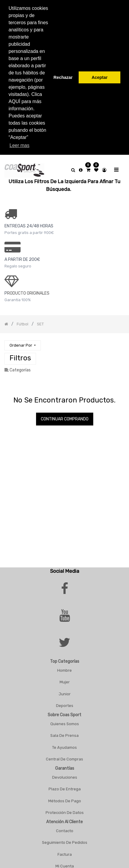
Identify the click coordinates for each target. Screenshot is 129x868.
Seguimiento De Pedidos (65, 839)
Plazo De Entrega (65, 785)
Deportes (65, 702)
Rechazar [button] (63, 77)
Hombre (64, 666)
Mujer (65, 678)
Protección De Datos (65, 809)
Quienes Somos (65, 720)
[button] (23, 342)
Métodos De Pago (65, 797)
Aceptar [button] (100, 77)
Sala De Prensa (64, 732)
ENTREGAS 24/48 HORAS (29, 222)
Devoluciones (65, 773)
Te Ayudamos (64, 744)
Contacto (65, 827)
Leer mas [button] (20, 145)
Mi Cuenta (65, 862)
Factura (65, 851)
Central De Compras (64, 755)
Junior (65, 690)
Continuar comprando (65, 415)
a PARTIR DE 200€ (22, 256)
